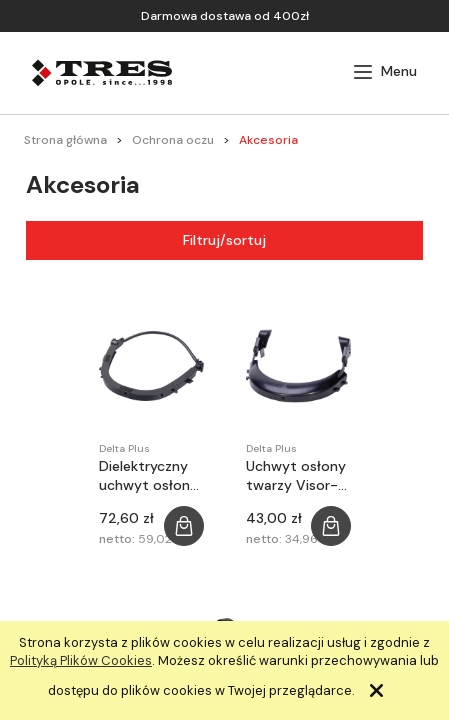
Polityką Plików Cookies (81, 660)
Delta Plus (124, 448)
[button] (385, 72)
